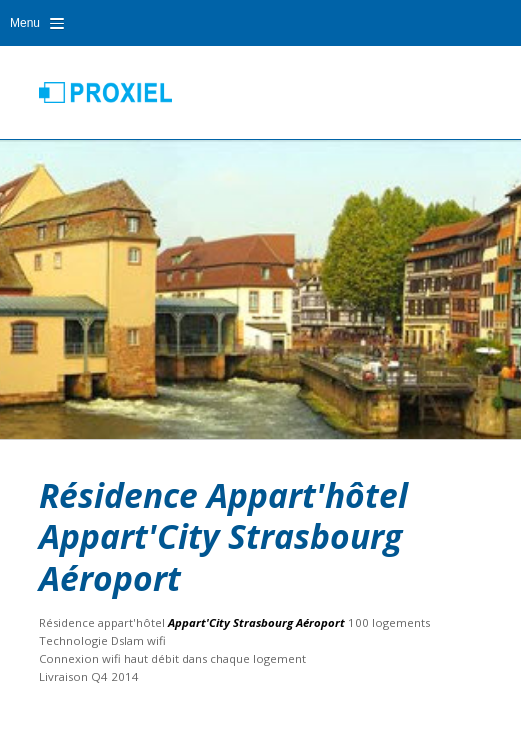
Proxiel (105, 92)
